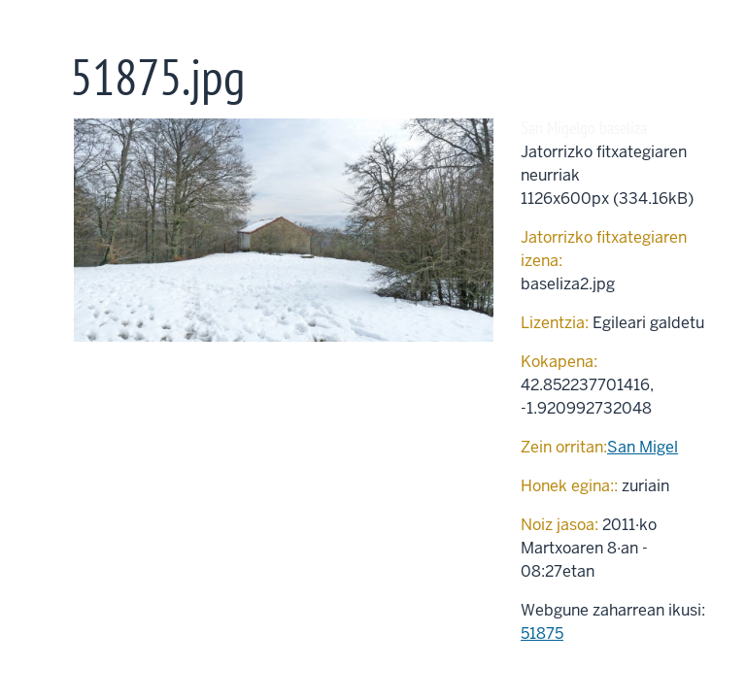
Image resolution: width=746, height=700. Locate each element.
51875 (542, 633)
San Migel (643, 447)
